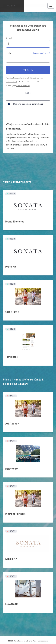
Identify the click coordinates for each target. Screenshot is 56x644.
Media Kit (11, 559)
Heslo (9, 53)
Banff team (12, 469)
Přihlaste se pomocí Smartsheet (25, 104)
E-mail (9, 38)
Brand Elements (15, 222)
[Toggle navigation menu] (51, 6)
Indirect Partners (15, 514)
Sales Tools (12, 312)
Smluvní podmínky (23, 86)
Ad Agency (12, 424)
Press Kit (11, 267)
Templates (11, 357)
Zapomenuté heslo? (42, 53)
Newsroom (12, 604)
